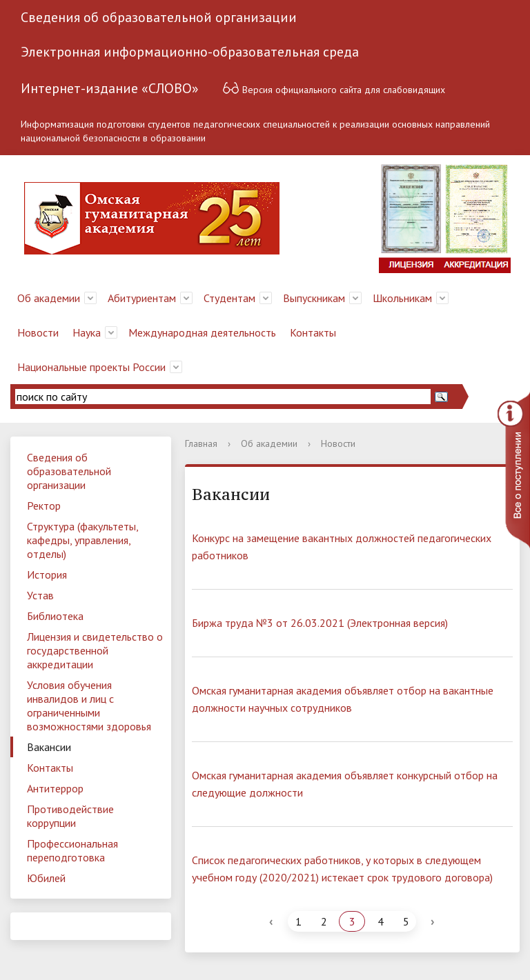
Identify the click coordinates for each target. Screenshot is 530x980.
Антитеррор (55, 788)
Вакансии (49, 747)
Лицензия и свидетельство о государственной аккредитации (95, 650)
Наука (87, 332)
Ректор (44, 506)
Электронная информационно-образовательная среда (190, 52)
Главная (201, 443)
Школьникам (402, 298)
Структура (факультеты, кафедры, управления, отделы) (83, 540)
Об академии (49, 298)
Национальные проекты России (91, 367)
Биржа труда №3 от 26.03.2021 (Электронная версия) (320, 623)
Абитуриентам (142, 298)
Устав (40, 595)
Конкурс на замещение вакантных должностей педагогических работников (342, 547)
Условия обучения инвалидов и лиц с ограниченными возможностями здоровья (89, 706)
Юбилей (46, 878)
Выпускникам (314, 298)
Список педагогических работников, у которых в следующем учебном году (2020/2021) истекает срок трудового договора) (342, 869)
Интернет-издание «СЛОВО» (110, 88)
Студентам (229, 298)
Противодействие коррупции (70, 816)
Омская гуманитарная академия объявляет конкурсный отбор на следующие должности (345, 784)
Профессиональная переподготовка (72, 850)
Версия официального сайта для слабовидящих (334, 88)
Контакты (313, 332)
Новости (38, 332)
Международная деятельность (202, 332)
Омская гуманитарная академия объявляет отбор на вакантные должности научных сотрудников (343, 699)
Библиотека (55, 616)
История (47, 574)
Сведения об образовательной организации (159, 17)
